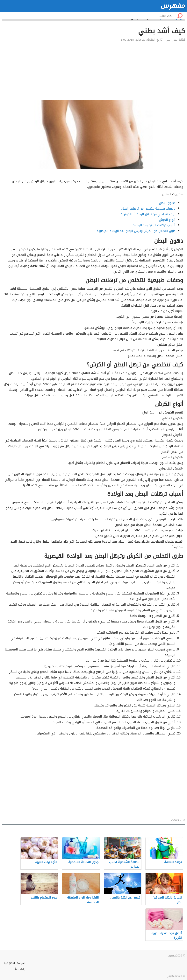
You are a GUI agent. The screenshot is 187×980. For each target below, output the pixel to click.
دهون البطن (167, 203)
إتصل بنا (20, 969)
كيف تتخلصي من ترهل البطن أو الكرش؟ (148, 214)
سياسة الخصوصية (14, 963)
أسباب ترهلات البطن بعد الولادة (154, 225)
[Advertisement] (93, 71)
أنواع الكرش (167, 220)
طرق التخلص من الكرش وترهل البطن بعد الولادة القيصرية (136, 231)
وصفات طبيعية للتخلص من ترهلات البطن (148, 209)
